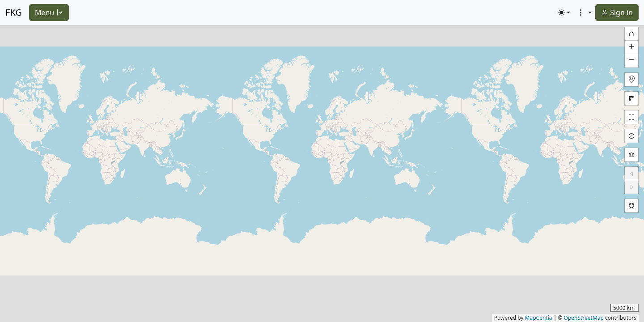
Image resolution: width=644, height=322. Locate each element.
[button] (631, 47)
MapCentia (539, 318)
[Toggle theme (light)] (564, 13)
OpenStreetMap (584, 318)
